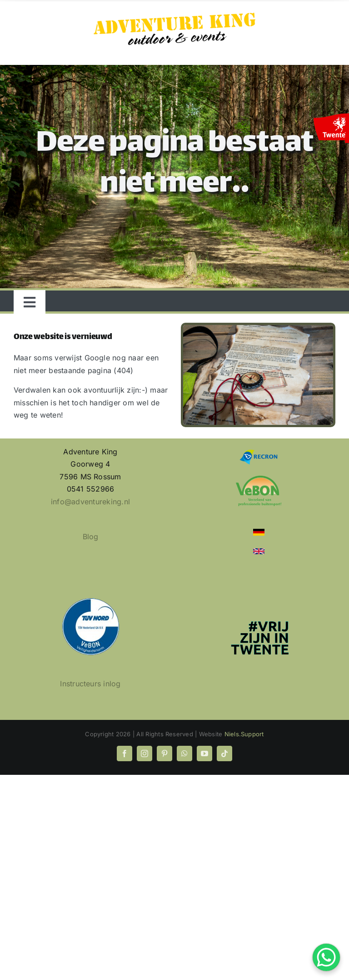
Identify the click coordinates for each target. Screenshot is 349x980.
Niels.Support (244, 734)
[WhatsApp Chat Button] (326, 957)
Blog (91, 537)
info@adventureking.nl (90, 502)
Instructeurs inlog (90, 684)
